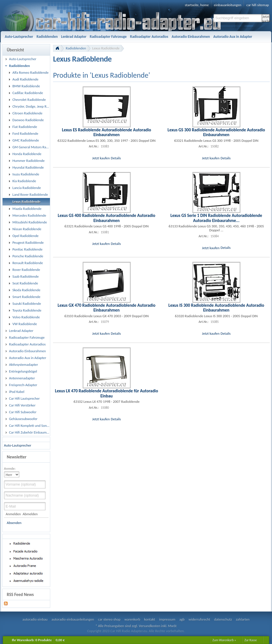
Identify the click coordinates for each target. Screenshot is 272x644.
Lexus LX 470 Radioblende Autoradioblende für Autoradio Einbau (107, 393)
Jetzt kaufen (101, 158)
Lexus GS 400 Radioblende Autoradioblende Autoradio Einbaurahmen (107, 218)
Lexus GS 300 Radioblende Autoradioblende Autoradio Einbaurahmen (216, 132)
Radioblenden (76, 48)
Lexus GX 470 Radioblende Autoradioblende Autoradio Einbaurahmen (107, 308)
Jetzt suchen (266, 18)
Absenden (14, 523)
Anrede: (10, 468)
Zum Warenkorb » (224, 640)
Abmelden (30, 514)
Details (116, 158)
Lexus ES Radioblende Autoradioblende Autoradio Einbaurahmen (106, 132)
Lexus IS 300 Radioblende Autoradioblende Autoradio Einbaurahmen (216, 308)
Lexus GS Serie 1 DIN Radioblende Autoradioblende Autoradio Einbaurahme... (216, 218)
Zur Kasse (251, 640)
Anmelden (13, 514)
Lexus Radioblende (106, 48)
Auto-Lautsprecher (18, 445)
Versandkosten (150, 626)
